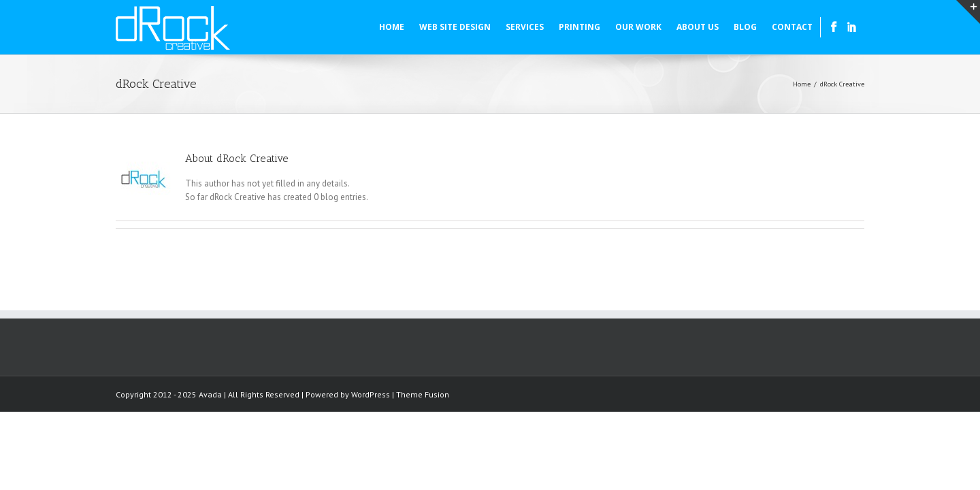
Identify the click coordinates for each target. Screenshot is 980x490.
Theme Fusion (423, 394)
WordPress (371, 394)
